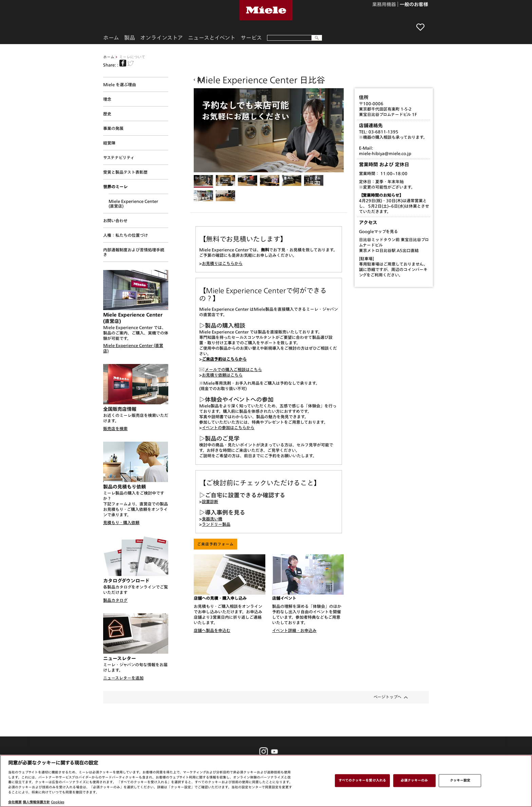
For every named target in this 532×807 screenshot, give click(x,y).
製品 (130, 38)
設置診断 (210, 501)
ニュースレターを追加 (123, 678)
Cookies (58, 802)
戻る (201, 80)
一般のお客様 (414, 5)
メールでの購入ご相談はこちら (233, 369)
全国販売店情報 (120, 409)
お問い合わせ (115, 220)
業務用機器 (384, 5)
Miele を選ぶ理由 (120, 84)
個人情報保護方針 (36, 802)
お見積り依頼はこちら (222, 375)
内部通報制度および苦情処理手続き (134, 252)
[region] (266, 781)
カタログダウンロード (126, 581)
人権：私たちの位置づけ (126, 235)
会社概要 (15, 802)
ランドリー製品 (216, 524)
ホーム (109, 57)
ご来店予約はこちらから (224, 359)
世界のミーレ (115, 187)
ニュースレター (120, 658)
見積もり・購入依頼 (121, 522)
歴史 (107, 114)
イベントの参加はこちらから (228, 427)
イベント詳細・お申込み (294, 630)
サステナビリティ (119, 157)
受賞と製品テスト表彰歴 (125, 172)
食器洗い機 (212, 519)
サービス (251, 38)
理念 (107, 99)
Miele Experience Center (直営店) (133, 204)
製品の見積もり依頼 (125, 487)
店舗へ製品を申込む (212, 630)
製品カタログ (115, 600)
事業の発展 (113, 128)
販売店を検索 (115, 428)
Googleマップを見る (378, 231)
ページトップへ (387, 697)
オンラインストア (161, 38)
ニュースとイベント (212, 38)
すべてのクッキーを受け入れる (362, 780)
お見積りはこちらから (222, 263)
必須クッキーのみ (414, 780)
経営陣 (109, 143)
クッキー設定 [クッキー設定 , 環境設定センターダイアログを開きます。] (460, 780)
